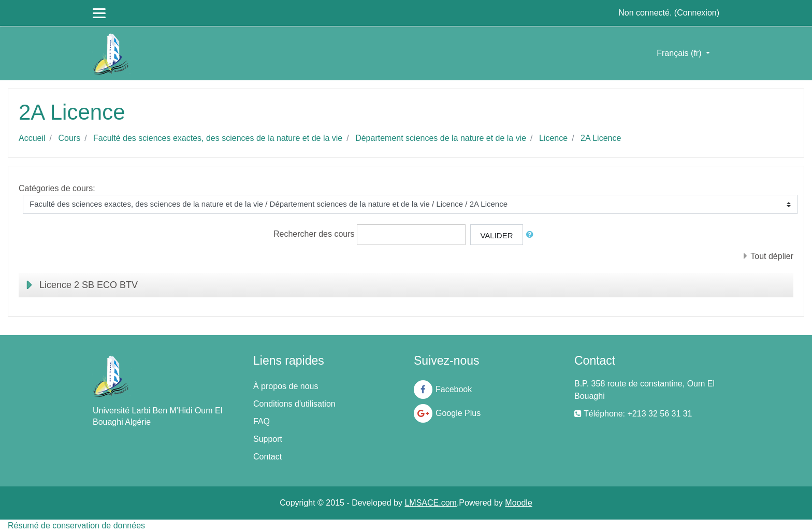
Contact (267, 457)
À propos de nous (286, 386)
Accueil (32, 138)
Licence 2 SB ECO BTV (89, 285)
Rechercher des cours (314, 234)
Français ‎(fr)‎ (680, 53)
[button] (532, 235)
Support (268, 439)
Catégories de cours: (57, 188)
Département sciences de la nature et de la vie (441, 138)
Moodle (518, 503)
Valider (496, 235)
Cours (69, 138)
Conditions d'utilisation (294, 404)
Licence (553, 138)
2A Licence (601, 138)
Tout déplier (772, 256)
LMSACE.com (430, 503)
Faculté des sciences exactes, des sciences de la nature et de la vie (218, 138)
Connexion (697, 13)
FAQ (262, 421)
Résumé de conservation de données (76, 526)
